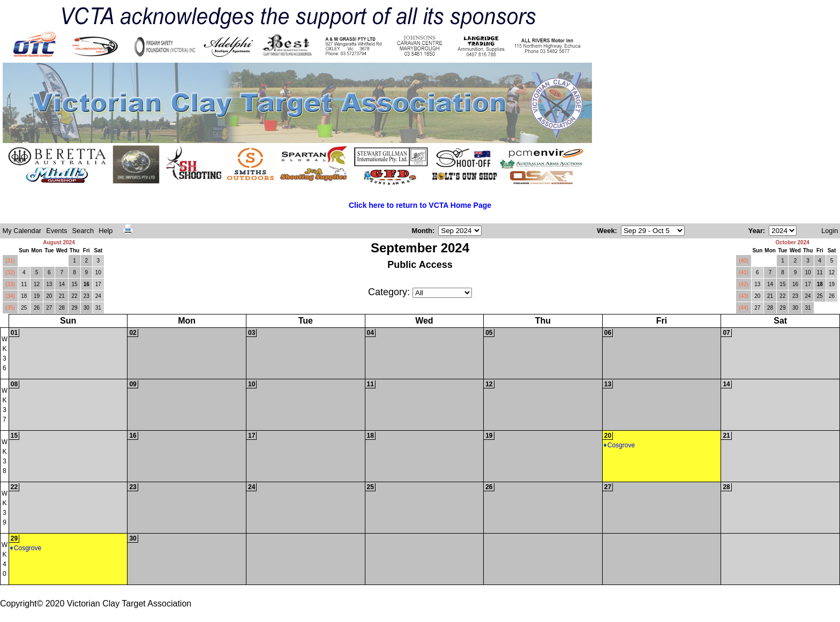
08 (14, 384)
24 (98, 296)
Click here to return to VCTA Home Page (420, 205)
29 (74, 308)
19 (37, 296)
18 (24, 296)
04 (370, 333)
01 (14, 333)
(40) (744, 261)
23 (87, 296)
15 (74, 284)
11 (24, 284)
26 (37, 308)
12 (37, 284)
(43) (744, 296)
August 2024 (59, 242)
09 (133, 384)
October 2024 (792, 242)
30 (87, 308)
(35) (10, 308)
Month (422, 231)
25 (24, 308)
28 (62, 308)
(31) (10, 261)
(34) (10, 296)
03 (252, 333)
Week (606, 231)
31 (98, 308)
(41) (744, 272)
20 (49, 296)
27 (49, 308)
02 (133, 333)
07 (726, 333)
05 (489, 333)
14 (62, 284)
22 (74, 296)
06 (608, 333)
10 (98, 272)
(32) (10, 272)
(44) (744, 308)
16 (87, 284)
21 (62, 296)
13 (49, 284)
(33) (10, 284)
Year (756, 231)
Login (830, 231)
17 (98, 284)
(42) (744, 284)
